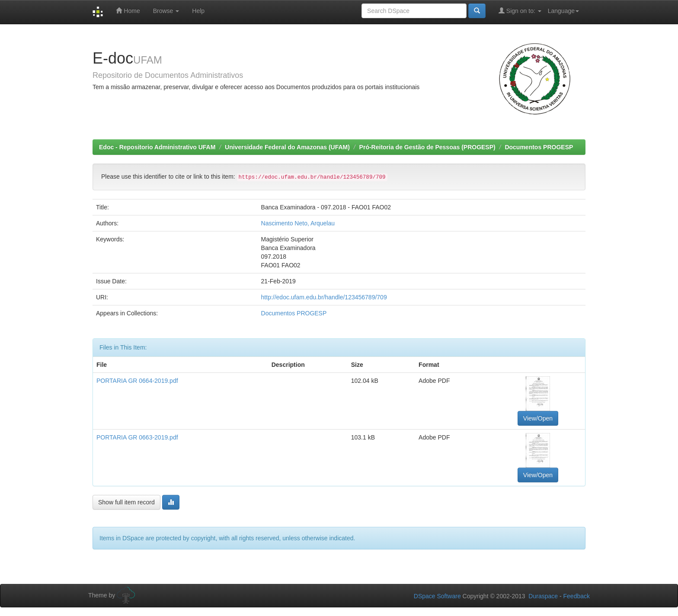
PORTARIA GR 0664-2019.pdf (137, 381)
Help (198, 11)
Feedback (577, 596)
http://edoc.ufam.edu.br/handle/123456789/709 (324, 297)
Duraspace (543, 596)
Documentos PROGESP (539, 147)
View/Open (538, 418)
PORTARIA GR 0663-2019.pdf (137, 437)
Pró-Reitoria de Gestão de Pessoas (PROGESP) (427, 147)
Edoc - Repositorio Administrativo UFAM (157, 147)
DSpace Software (437, 596)
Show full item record (126, 502)
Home (128, 11)
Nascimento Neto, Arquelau (298, 223)
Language (563, 11)
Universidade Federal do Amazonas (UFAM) (287, 147)
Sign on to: (520, 11)
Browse (166, 11)
